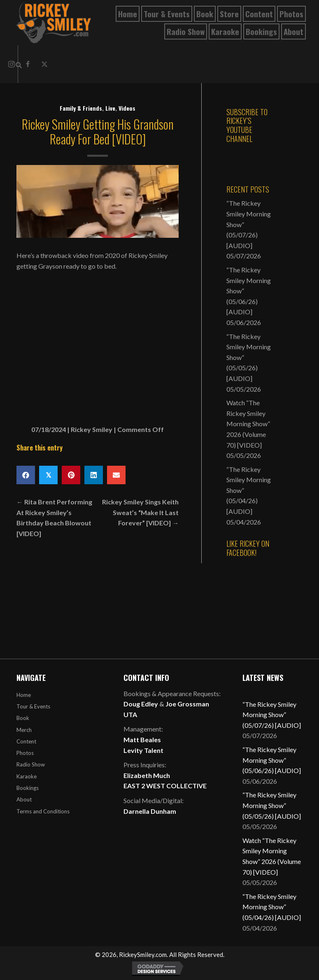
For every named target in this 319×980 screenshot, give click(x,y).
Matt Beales (142, 740)
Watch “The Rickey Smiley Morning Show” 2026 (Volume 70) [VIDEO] (248, 424)
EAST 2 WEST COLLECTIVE (165, 786)
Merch (24, 730)
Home (24, 695)
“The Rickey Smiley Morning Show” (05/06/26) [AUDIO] (272, 760)
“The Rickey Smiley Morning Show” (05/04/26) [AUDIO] (272, 907)
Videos (127, 108)
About (24, 799)
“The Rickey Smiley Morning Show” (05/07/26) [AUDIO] (272, 715)
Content (26, 741)
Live (110, 108)
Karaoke (27, 776)
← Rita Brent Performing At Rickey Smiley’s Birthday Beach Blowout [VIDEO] (54, 518)
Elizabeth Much (147, 775)
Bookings (28, 788)
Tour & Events (33, 706)
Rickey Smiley (92, 429)
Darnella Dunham (150, 811)
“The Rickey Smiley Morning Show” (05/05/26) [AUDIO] (272, 805)
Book (23, 718)
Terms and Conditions (43, 811)
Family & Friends (81, 108)
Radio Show (31, 764)
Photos (25, 753)
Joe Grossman (187, 704)
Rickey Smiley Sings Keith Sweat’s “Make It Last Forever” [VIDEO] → (140, 512)
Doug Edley (141, 704)
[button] (44, 64)
